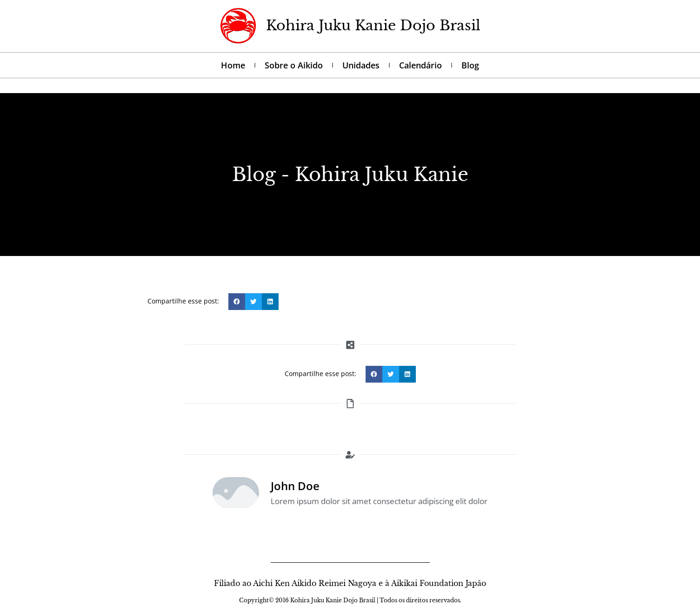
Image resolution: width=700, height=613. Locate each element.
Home (233, 65)
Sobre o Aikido (294, 65)
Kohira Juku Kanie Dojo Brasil (373, 25)
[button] (237, 302)
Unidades (361, 65)
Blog (470, 65)
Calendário (420, 65)
